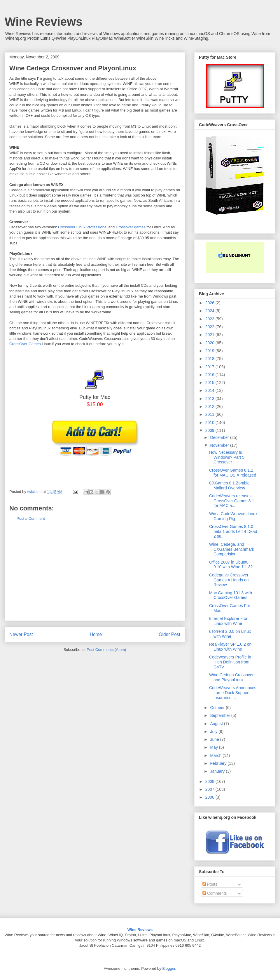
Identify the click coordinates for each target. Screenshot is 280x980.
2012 (210, 406)
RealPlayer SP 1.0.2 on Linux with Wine (230, 647)
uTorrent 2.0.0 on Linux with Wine (230, 634)
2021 (210, 335)
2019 (210, 351)
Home (96, 634)
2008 (210, 781)
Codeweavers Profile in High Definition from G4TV (230, 662)
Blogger (169, 968)
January (218, 771)
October (218, 708)
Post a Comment (31, 518)
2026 (210, 303)
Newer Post (21, 634)
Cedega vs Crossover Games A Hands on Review (229, 580)
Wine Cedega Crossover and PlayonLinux (231, 677)
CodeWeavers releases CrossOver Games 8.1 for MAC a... (232, 501)
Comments (215, 893)
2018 (210, 359)
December (220, 437)
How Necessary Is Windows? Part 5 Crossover (227, 457)
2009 (210, 430)
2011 (210, 414)
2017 (210, 367)
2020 (210, 343)
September (220, 715)
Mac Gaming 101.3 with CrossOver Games (231, 595)
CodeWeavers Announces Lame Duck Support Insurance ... (233, 693)
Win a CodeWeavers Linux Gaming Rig (233, 516)
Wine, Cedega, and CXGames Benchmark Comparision (232, 549)
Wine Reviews (43, 22)
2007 (210, 789)
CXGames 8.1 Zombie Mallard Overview (229, 485)
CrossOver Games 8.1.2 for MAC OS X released (233, 473)
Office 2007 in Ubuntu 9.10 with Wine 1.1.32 (231, 565)
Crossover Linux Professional (83, 227)
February (219, 763)
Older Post (169, 634)
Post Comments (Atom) (106, 650)
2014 (210, 390)
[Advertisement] (95, 575)
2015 (210, 383)
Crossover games (131, 227)
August (217, 724)
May (214, 747)
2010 (210, 423)
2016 (210, 375)
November (220, 445)
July (214, 731)
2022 (210, 327)
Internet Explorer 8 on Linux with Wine (229, 621)
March (216, 755)
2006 (210, 797)
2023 (210, 319)
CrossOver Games (25, 344)
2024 (210, 311)
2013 (210, 399)
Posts (210, 884)
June (215, 739)
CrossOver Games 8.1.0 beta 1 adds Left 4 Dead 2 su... (233, 531)
